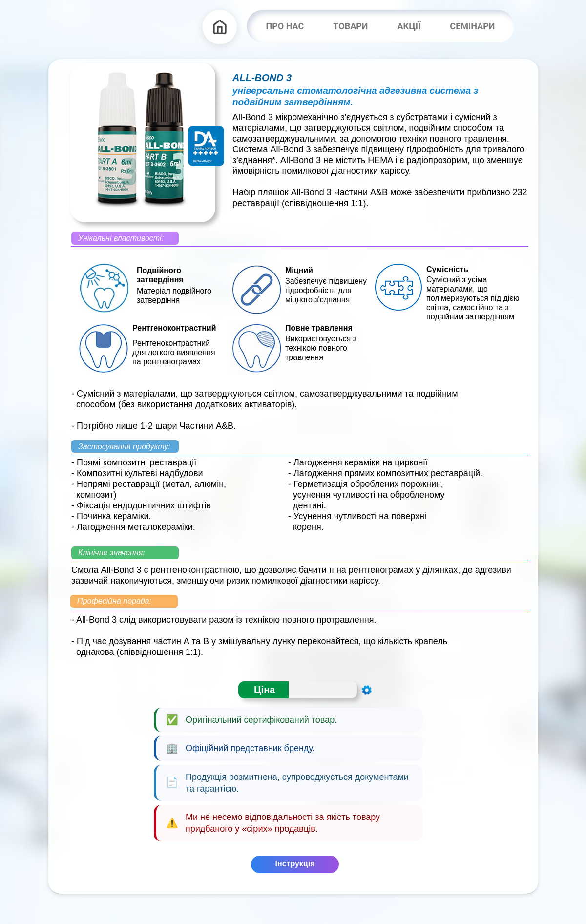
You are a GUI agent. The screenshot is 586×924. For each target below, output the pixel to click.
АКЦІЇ (409, 26)
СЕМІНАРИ (472, 26)
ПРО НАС (285, 26)
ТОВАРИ (350, 26)
